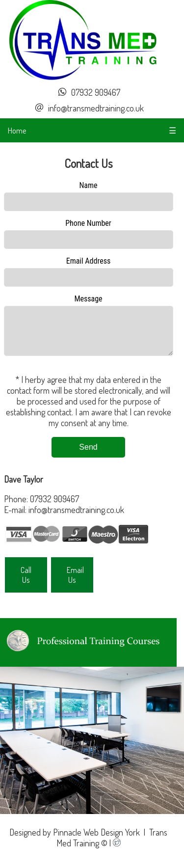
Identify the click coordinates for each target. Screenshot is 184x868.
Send (88, 454)
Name (88, 185)
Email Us (75, 582)
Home (17, 130)
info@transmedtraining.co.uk (96, 108)
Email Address (89, 261)
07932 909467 (96, 92)
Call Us (26, 582)
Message (88, 299)
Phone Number (88, 223)
